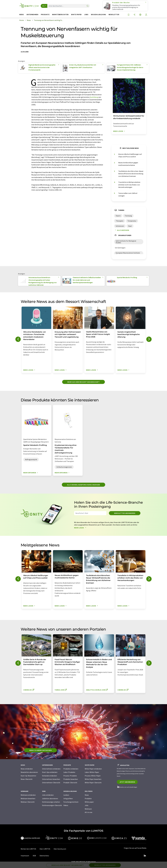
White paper (89, 802)
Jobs (87, 805)
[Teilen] (134, 15)
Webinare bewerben (28, 798)
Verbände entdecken (49, 776)
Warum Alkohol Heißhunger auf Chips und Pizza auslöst (130, 155)
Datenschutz (44, 856)
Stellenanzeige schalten (51, 802)
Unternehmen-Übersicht (51, 783)
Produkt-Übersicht (70, 783)
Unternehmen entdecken (51, 769)
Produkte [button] (45, 14)
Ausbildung (94, 97)
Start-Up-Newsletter (28, 776)
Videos (66, 805)
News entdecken (27, 769)
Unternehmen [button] (32, 14)
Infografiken (68, 798)
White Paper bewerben (93, 779)
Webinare (88, 809)
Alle (43, 6)
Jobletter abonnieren (50, 798)
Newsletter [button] (114, 14)
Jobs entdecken (48, 795)
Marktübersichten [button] (60, 14)
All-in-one (89, 812)
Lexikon (66, 795)
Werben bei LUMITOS (28, 849)
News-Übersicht (27, 779)
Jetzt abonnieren (127, 782)
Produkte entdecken (71, 769)
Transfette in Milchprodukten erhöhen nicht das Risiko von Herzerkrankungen (129, 185)
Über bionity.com (60, 849)
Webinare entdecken (28, 795)
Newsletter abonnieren (125, 513)
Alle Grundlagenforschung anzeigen (83, 485)
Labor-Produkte (69, 772)
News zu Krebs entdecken (41, 750)
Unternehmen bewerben (51, 779)
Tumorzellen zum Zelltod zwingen (128, 194)
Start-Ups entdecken (50, 772)
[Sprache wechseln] (140, 15)
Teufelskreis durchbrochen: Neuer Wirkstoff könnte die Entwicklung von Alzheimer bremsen (131, 174)
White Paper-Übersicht (93, 783)
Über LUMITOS (45, 849)
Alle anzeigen (122, 230)
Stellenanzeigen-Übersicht (52, 805)
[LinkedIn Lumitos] (145, 856)
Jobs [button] (86, 14)
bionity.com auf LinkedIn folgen (127, 787)
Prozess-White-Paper (93, 776)
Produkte (88, 798)
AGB (34, 856)
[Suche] (88, 6)
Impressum (25, 856)
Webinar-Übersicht (28, 802)
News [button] (22, 14)
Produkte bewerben (71, 779)
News (87, 795)
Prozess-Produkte (70, 776)
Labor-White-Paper (92, 772)
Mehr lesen (81, 528)
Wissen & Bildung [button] (99, 14)
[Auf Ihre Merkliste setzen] (129, 15)
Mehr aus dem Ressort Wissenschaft (83, 382)
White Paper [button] (76, 14)
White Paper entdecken (93, 769)
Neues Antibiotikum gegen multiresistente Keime (128, 164)
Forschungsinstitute (71, 802)
